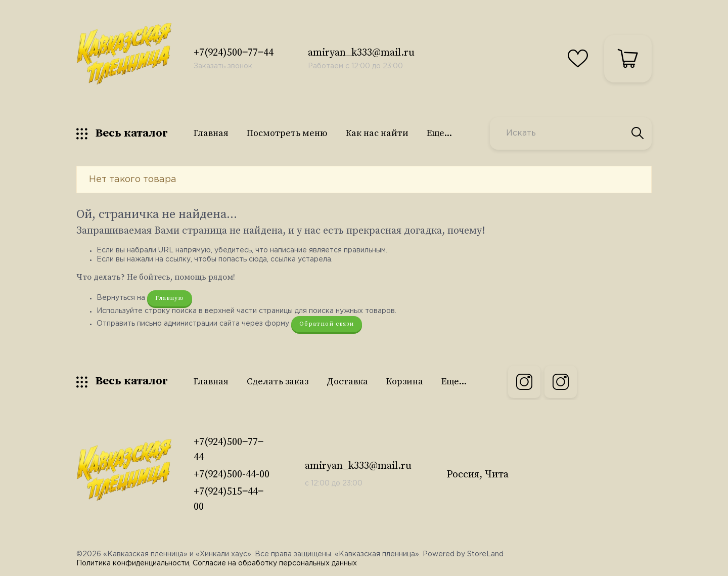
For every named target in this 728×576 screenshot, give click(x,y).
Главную (170, 298)
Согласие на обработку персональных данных (275, 563)
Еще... (439, 133)
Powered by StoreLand (463, 554)
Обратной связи (327, 324)
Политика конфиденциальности (133, 563)
